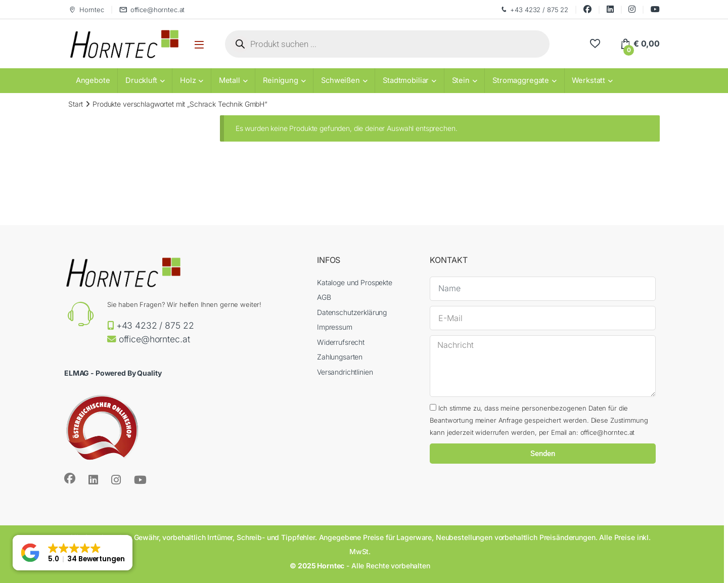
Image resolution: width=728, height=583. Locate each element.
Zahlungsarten (340, 357)
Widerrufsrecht (341, 342)
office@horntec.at (152, 10)
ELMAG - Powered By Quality (113, 373)
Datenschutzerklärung (352, 312)
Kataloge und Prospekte (355, 282)
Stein (461, 80)
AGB (324, 297)
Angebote (93, 80)
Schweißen (340, 80)
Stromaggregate (521, 80)
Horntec (86, 10)
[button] (73, 553)
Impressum (335, 327)
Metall (230, 80)
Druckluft (141, 80)
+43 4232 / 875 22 (534, 10)
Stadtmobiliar (406, 80)
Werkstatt (588, 80)
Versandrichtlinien (345, 372)
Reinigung (281, 80)
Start (76, 104)
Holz (188, 80)
